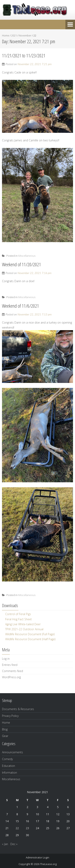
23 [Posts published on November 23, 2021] (27, 828)
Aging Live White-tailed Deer (23, 624)
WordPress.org (11, 677)
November (25, 35)
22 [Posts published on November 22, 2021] (17, 828)
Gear (5, 736)
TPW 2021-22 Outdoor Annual (24, 629)
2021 (14, 35)
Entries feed (10, 665)
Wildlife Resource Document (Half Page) (30, 639)
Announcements (12, 752)
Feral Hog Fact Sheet (18, 619)
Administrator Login (37, 857)
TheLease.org (48, 864)
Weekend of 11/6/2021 (20, 306)
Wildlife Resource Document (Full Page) (30, 634)
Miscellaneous (27, 256)
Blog (5, 729)
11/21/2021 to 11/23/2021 (24, 55)
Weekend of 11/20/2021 (21, 264)
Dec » (14, 844)
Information (9, 773)
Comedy (7, 759)
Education (8, 766)
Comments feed (12, 671)
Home (6, 35)
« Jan (5, 844)
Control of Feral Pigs (18, 614)
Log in (6, 659)
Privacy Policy (10, 716)
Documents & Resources (18, 709)
